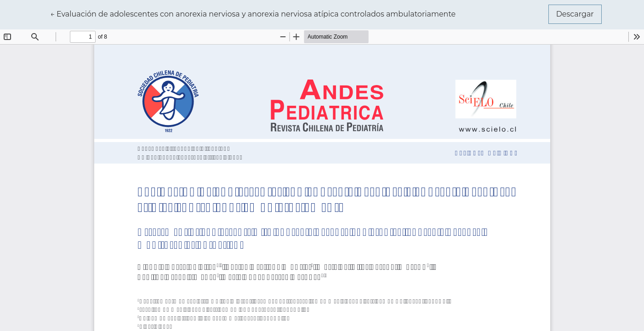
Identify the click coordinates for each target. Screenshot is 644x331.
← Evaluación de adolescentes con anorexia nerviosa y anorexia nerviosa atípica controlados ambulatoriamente (253, 13)
